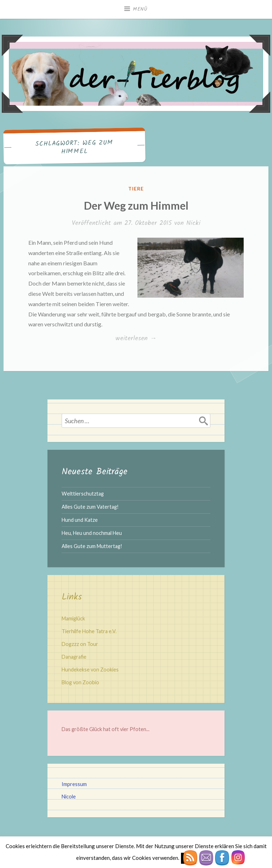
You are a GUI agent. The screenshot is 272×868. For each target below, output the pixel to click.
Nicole (69, 797)
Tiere (136, 189)
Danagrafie (74, 657)
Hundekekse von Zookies (90, 670)
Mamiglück (73, 618)
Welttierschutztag (83, 494)
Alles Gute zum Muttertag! (92, 546)
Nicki (193, 223)
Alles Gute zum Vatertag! (90, 507)
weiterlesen (136, 339)
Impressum (74, 784)
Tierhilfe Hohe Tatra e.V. (89, 631)
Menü (140, 9)
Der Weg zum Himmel (136, 205)
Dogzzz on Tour (80, 644)
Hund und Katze (80, 520)
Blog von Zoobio (80, 682)
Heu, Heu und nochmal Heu (92, 533)
